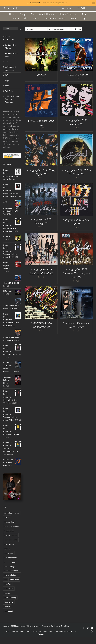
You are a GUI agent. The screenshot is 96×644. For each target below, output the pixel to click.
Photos (8, 86)
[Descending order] (50, 29)
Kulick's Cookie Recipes (57, 631)
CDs (6, 62)
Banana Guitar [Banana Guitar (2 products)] (10, 522)
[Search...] (11, 29)
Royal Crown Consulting (60, 626)
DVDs (7, 75)
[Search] (20, 29)
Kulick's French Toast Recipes (37, 631)
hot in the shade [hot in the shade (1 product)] (11, 558)
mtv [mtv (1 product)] (6, 579)
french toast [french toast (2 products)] (9, 553)
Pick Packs (9, 91)
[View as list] (80, 29)
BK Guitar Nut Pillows (10, 47)
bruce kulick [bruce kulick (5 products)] (9, 531)
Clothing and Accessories (10, 68)
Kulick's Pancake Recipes (15, 631)
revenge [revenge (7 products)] (8, 593)
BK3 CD (41, 75)
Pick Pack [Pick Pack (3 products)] (8, 584)
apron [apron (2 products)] (17, 513)
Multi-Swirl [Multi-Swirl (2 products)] (15, 579)
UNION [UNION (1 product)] (7, 606)
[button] (84, 19)
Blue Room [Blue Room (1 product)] (15, 526)
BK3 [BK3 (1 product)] (6, 526)
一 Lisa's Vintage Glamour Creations (12, 99)
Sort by (30, 29)
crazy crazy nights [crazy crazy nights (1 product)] (11, 540)
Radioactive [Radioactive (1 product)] (9, 588)
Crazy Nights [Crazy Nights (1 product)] (9, 544)
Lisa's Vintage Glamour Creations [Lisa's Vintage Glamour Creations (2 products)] (11, 569)
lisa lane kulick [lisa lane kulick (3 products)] (10, 575)
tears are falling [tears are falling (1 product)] (10, 597)
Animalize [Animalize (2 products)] (8, 513)
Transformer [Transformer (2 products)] (9, 602)
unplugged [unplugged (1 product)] (9, 611)
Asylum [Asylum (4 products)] (7, 517)
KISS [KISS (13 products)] (6, 562)
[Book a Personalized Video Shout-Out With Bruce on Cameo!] (12, 474)
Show (59, 29)
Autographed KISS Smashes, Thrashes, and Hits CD (76, 273)
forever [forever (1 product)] (7, 549)
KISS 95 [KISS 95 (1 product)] (14, 562)
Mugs (7, 80)
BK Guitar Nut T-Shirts (11, 55)
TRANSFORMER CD (76, 75)
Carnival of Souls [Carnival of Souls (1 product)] (11, 535)
